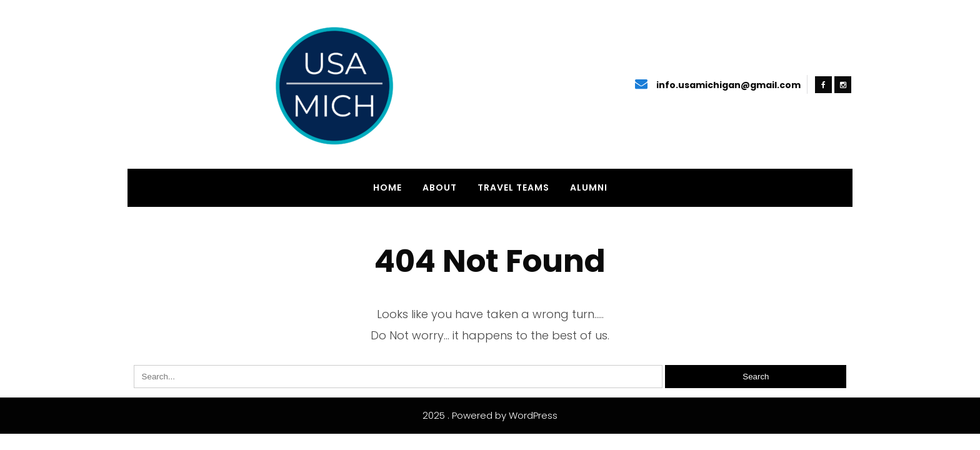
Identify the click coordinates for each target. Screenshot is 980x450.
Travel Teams (513, 187)
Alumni (589, 187)
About (440, 187)
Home (387, 187)
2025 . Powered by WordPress (490, 415)
